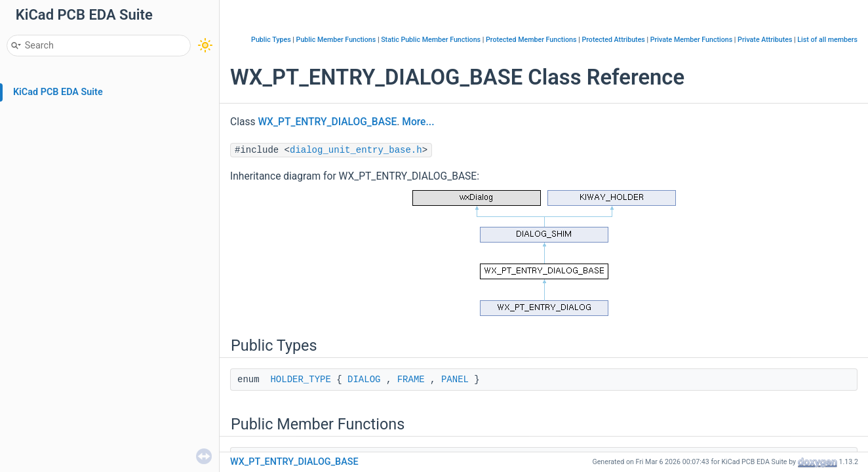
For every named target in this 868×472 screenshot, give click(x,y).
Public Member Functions (336, 40)
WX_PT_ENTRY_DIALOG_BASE (327, 122)
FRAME (411, 380)
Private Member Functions (691, 40)
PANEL (455, 380)
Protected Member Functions (531, 40)
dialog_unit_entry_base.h (356, 150)
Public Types (271, 40)
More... (418, 122)
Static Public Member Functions (431, 40)
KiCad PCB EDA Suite (58, 92)
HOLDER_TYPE (300, 380)
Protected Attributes (613, 40)
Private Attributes (765, 40)
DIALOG (364, 380)
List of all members (827, 40)
